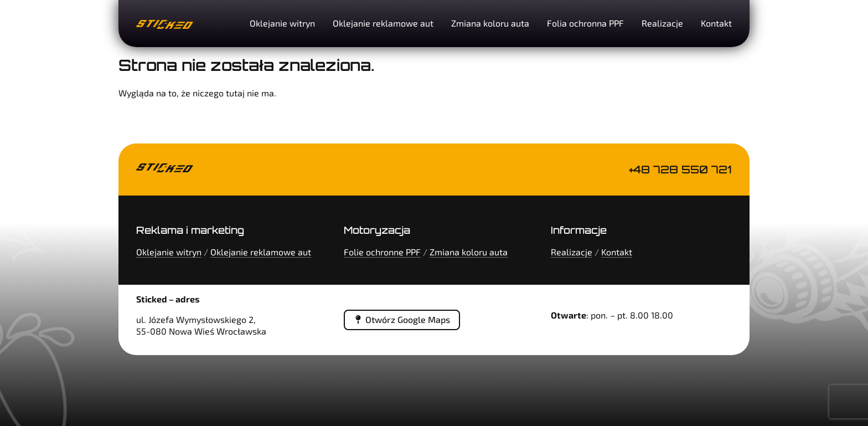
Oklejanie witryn (282, 23)
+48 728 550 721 (680, 170)
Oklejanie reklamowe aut (383, 23)
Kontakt (716, 23)
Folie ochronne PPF (382, 252)
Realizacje (662, 23)
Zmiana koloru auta (490, 23)
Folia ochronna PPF (585, 23)
